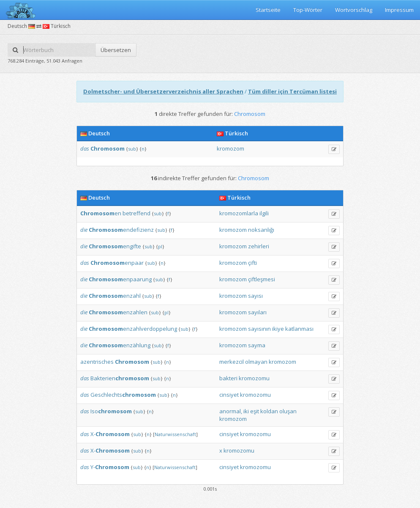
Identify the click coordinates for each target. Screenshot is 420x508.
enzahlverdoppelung (133, 329)
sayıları (257, 312)
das (85, 148)
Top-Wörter (308, 10)
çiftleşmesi (262, 279)
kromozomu (254, 378)
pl (160, 246)
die (84, 230)
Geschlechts (123, 395)
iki (246, 411)
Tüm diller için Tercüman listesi (292, 91)
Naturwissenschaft (175, 434)
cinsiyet (229, 395)
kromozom (230, 148)
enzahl (115, 296)
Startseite (268, 10)
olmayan (256, 362)
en (101, 213)
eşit (255, 411)
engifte (115, 246)
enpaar (117, 263)
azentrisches (97, 362)
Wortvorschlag (354, 10)
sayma (257, 345)
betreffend (136, 213)
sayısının (259, 329)
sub (132, 149)
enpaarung (120, 279)
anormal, (231, 411)
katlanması (299, 329)
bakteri (228, 378)
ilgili (264, 213)
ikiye (278, 329)
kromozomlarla (239, 213)
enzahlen (118, 312)
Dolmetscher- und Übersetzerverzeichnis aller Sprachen (163, 91)
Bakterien (120, 378)
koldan (269, 411)
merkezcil (232, 362)
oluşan (288, 411)
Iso (111, 411)
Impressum (399, 10)
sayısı (255, 296)
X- (110, 434)
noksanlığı (261, 230)
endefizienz (121, 230)
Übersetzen (116, 50)
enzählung (120, 345)
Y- (110, 467)
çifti (252, 263)
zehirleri (259, 246)
